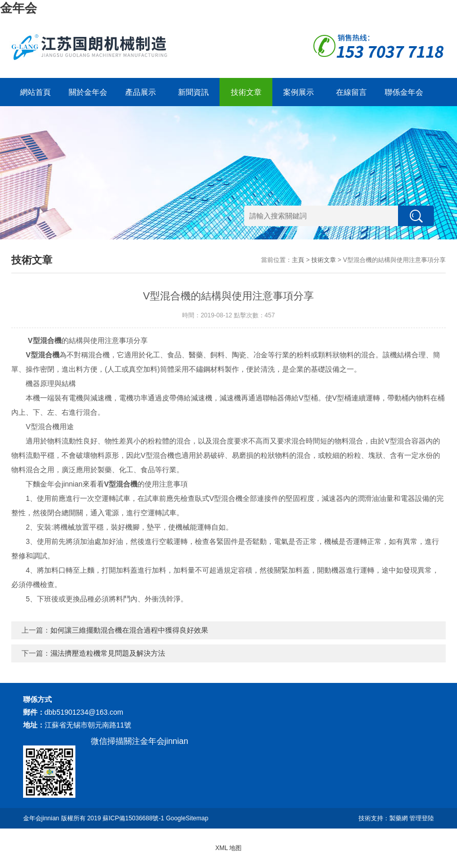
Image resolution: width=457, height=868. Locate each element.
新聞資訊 (193, 92)
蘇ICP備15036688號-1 (133, 818)
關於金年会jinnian (88, 97)
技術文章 (246, 92)
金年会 (18, 8)
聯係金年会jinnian (404, 97)
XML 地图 (229, 848)
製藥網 (399, 818)
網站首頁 (35, 92)
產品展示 (141, 92)
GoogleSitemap (187, 818)
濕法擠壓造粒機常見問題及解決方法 (108, 653)
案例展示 (299, 92)
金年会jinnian (41, 818)
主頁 (298, 260)
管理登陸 (422, 818)
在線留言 (351, 92)
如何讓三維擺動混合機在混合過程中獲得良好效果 (129, 630)
